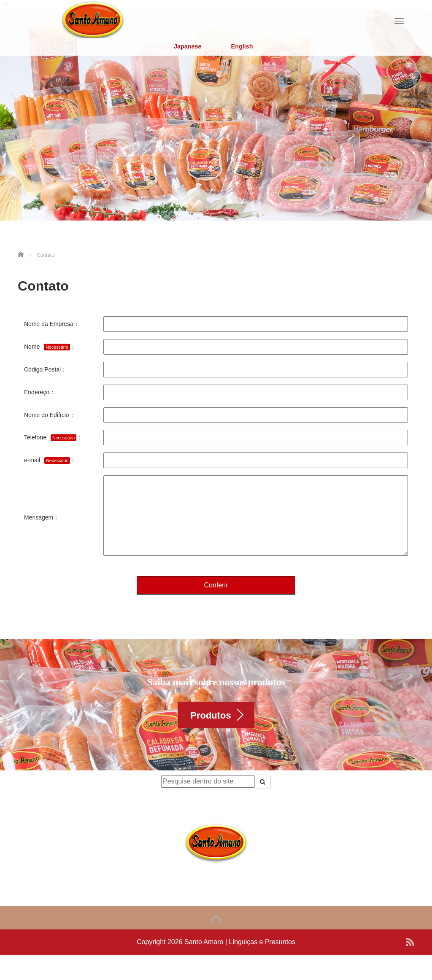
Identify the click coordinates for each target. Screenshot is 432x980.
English (242, 46)
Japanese (188, 46)
